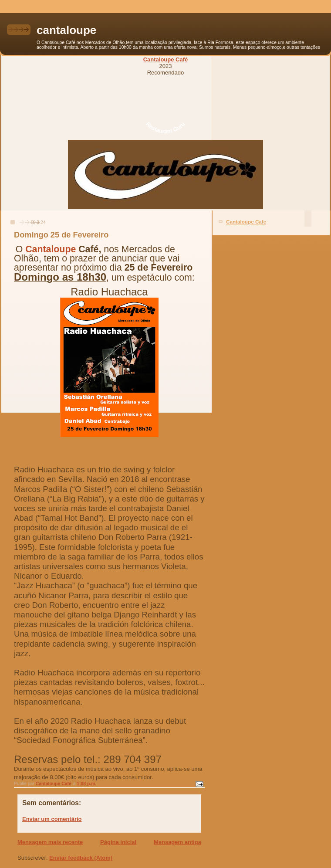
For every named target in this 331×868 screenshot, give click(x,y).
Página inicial (118, 842)
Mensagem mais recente (50, 842)
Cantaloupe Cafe (246, 222)
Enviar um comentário (52, 819)
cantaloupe (66, 30)
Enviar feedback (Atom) (81, 858)
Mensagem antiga (177, 842)
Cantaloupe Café (166, 59)
